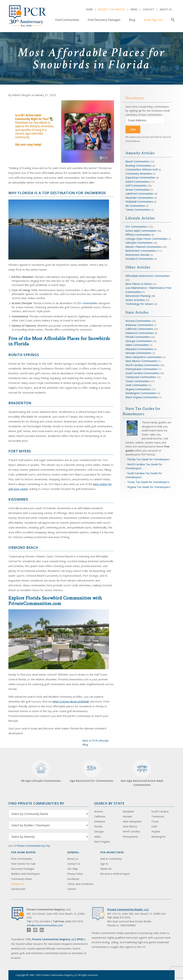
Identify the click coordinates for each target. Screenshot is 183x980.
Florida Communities (138, 337)
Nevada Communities (139, 353)
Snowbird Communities (139, 259)
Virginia (156, 831)
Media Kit (106, 869)
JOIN (133, 129)
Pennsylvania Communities (142, 369)
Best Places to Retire (139, 284)
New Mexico (130, 826)
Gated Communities (138, 182)
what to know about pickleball (71, 701)
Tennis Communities (138, 210)
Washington (158, 837)
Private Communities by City (33, 846)
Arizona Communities (138, 321)
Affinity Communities (138, 235)
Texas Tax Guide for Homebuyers (148, 482)
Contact (149, 9)
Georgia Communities (139, 341)
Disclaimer (73, 879)
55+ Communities (136, 226)
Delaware (100, 821)
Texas (155, 821)
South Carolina (160, 811)
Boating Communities (139, 165)
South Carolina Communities (142, 373)
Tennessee (158, 816)
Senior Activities (135, 300)
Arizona (99, 811)
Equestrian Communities (141, 177)
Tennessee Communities (141, 377)
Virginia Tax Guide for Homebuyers (149, 487)
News (134, 9)
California (100, 816)
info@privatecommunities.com (45, 925)
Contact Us (74, 864)
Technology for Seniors (140, 304)
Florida (98, 826)
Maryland (128, 811)
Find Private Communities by (36, 803)
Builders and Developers (25, 874)
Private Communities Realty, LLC (128, 909)
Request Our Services (112, 9)
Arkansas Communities (140, 325)
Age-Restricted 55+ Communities (92, 771)
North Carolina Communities (143, 365)
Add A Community (111, 859)
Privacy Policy (75, 874)
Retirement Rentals (138, 255)
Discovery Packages (23, 869)
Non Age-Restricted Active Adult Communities (142, 773)
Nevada (127, 816)
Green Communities (138, 190)
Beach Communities (138, 161)
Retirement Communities (141, 251)
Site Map (72, 869)
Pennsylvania (130, 837)
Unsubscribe (18, 889)
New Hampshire (132, 821)
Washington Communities (141, 393)
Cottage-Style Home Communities (147, 239)
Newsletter (18, 884)
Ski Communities (136, 206)
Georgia (99, 831)
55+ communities (87, 303)
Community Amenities (139, 173)
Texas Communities (138, 381)
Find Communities (67, 20)
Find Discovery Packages (104, 20)
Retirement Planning (138, 296)
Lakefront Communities (140, 193)
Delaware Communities (140, 333)
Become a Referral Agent (115, 874)
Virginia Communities (138, 389)
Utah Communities (137, 385)
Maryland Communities (139, 349)
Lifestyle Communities (139, 243)
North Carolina (131, 831)
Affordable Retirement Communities (148, 276)
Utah (154, 826)
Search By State (109, 803)
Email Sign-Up (153, 20)
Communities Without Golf (141, 169)
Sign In (104, 864)
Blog (132, 20)
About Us (166, 9)
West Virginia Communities (142, 397)
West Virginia (102, 842)
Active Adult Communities (141, 231)
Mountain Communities (139, 198)
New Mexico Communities (141, 361)
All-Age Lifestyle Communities (41, 771)
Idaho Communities (138, 345)
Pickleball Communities (139, 201)
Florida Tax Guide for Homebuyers (149, 459)
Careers (72, 889)
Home (89, 9)
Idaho (98, 837)
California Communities (139, 329)
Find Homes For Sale (23, 864)
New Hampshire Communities (144, 357)
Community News (22, 879)
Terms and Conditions (80, 884)
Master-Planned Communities (144, 247)
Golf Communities (136, 185)
